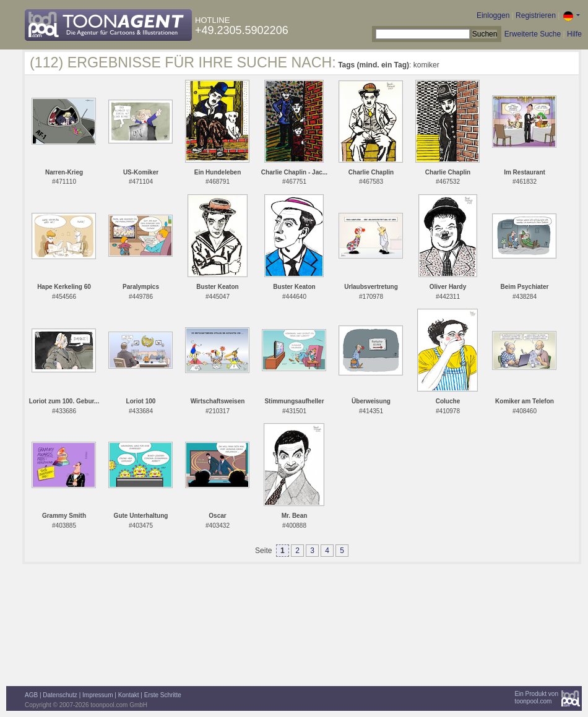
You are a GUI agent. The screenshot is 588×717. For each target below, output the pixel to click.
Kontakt (129, 695)
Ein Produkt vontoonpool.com (536, 698)
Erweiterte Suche (533, 34)
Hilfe (574, 34)
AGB (31, 695)
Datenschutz (60, 695)
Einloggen (493, 15)
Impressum (97, 695)
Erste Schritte (163, 695)
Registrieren (536, 15)
